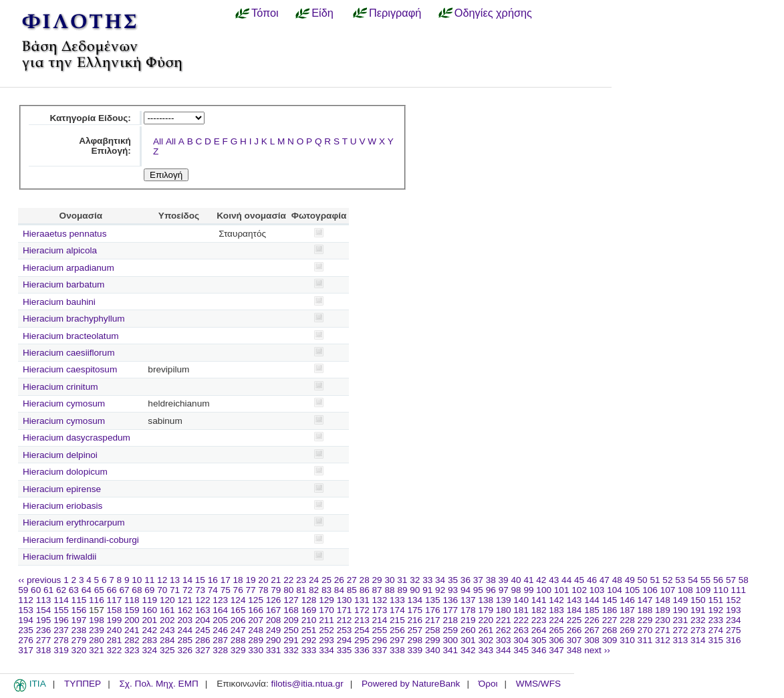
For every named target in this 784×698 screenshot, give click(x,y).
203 (185, 620)
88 (389, 590)
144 (592, 600)
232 (698, 620)
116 (97, 600)
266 (574, 630)
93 (453, 590)
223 (539, 620)
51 (655, 580)
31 (402, 580)
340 (433, 650)
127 (291, 600)
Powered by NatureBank (411, 684)
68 (137, 590)
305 (539, 640)
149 (681, 600)
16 (213, 580)
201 (149, 620)
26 (339, 580)
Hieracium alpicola (60, 250)
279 (79, 640)
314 (698, 640)
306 (556, 640)
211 (326, 620)
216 (415, 620)
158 (115, 610)
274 (715, 630)
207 (256, 620)
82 (314, 590)
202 (167, 620)
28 (365, 580)
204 (203, 620)
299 (433, 640)
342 (468, 650)
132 (380, 600)
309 (610, 640)
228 (627, 620)
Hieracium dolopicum (65, 472)
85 (352, 590)
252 (326, 630)
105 (633, 590)
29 (377, 580)
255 (380, 630)
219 (468, 620)
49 (630, 580)
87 (377, 590)
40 (516, 580)
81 (301, 590)
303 (504, 640)
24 (314, 580)
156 (79, 610)
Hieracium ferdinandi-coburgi (81, 540)
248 (256, 630)
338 (397, 650)
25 (326, 580)
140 (521, 600)
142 (556, 600)
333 (309, 650)
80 (288, 590)
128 (309, 600)
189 (663, 610)
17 (226, 580)
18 (238, 580)
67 (124, 590)
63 (74, 590)
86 (365, 590)
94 (466, 590)
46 (592, 580)
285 (185, 640)
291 (291, 640)
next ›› (597, 650)
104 (615, 590)
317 (26, 650)
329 (238, 650)
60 (36, 590)
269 (627, 630)
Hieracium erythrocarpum (74, 522)
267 (592, 630)
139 (504, 600)
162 (185, 610)
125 (256, 600)
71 (175, 590)
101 (562, 590)
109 (703, 590)
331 (274, 650)
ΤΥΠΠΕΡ (83, 684)
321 (97, 650)
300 (450, 640)
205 (220, 620)
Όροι (488, 684)
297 (397, 640)
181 (521, 610)
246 (220, 630)
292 (309, 640)
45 (579, 580)
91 (427, 590)
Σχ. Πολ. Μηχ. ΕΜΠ (158, 684)
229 (645, 620)
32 (415, 580)
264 (539, 630)
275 (734, 630)
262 (504, 630)
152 (734, 600)
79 (276, 590)
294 (345, 640)
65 (99, 590)
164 (220, 610)
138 (486, 600)
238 (79, 630)
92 (440, 590)
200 (132, 620)
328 (220, 650)
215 (397, 620)
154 (44, 610)
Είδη (322, 13)
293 (326, 640)
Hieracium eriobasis (62, 506)
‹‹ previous (39, 580)
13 (175, 580)
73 (200, 590)
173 (380, 610)
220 (486, 620)
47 (605, 580)
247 (238, 630)
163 (203, 610)
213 (362, 620)
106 (650, 590)
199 (115, 620)
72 (187, 590)
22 (288, 580)
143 (574, 600)
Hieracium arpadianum (69, 268)
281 (115, 640)
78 (263, 590)
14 (187, 580)
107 (668, 590)
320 (79, 650)
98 (516, 590)
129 (326, 600)
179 (486, 610)
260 (468, 630)
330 (256, 650)
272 (681, 630)
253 (345, 630)
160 (149, 610)
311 (645, 640)
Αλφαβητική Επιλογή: (105, 146)
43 (554, 580)
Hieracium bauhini (59, 302)
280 (97, 640)
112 (26, 600)
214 (380, 620)
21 (276, 580)
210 (309, 620)
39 (504, 580)
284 (167, 640)
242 (149, 630)
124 (238, 600)
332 (291, 650)
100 (544, 590)
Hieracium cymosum (64, 403)
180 (504, 610)
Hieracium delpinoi (60, 455)
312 (663, 640)
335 (345, 650)
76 (238, 590)
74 (213, 590)
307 (574, 640)
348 (574, 650)
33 (427, 580)
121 (185, 600)
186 (610, 610)
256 (397, 630)
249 (274, 630)
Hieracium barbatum (63, 284)
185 (592, 610)
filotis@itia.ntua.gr (307, 684)
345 (521, 650)
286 (203, 640)
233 (715, 620)
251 (309, 630)
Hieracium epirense (62, 489)
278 (61, 640)
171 (345, 610)
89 (402, 590)
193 (734, 610)
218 (450, 620)
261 (486, 630)
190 (681, 610)
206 (238, 620)
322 (115, 650)
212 (345, 620)
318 (44, 650)
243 (167, 630)
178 (468, 610)
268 (610, 630)
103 (597, 590)
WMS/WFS (538, 684)
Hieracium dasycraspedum (77, 438)
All (158, 141)
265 (556, 630)
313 (681, 640)
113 (44, 600)
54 (693, 580)
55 (705, 580)
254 (362, 630)
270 (645, 630)
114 (61, 600)
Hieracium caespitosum (70, 369)
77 (251, 590)
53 (680, 580)
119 (149, 600)
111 (739, 590)
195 (44, 620)
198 (97, 620)
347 (556, 650)
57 (731, 580)
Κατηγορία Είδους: (90, 118)
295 (362, 640)
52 (667, 580)
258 (433, 630)
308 (592, 640)
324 (149, 650)
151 (715, 600)
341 (450, 650)
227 (610, 620)
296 (380, 640)
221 (504, 620)
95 (478, 590)
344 (504, 650)
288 (238, 640)
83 (326, 590)
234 (734, 620)
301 (468, 640)
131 (362, 600)
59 (23, 590)
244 (185, 630)
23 (301, 580)
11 (149, 580)
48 (617, 580)
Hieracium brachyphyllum (74, 319)
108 (685, 590)
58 (744, 580)
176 (433, 610)
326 (185, 650)
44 (566, 580)
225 (574, 620)
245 (203, 630)
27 (352, 580)
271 (663, 630)
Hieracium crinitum (60, 387)
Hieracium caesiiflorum (69, 353)
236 (44, 630)
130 (345, 600)
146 (627, 600)
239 (97, 630)
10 (137, 580)
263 (521, 630)
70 (162, 590)
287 (220, 640)
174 (397, 610)
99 (528, 590)
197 (79, 620)
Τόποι (265, 13)
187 (627, 610)
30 (389, 580)
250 (291, 630)
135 (433, 600)
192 (715, 610)
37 (478, 580)
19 (250, 580)
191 (698, 610)
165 (238, 610)
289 (256, 640)
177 (450, 610)
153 (26, 610)
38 (491, 580)
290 (274, 640)
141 (539, 600)
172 (362, 610)
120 (167, 600)
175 (415, 610)
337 (380, 650)
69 (149, 590)
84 (339, 590)
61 (48, 590)
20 (263, 580)
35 (453, 580)
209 (291, 620)
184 (574, 610)
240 (115, 630)
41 (528, 580)
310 (627, 640)
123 (220, 600)
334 (326, 650)
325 (167, 650)
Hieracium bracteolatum (71, 336)
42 (541, 580)
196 (61, 620)
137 (468, 600)
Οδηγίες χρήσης (493, 13)
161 (167, 610)
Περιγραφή (395, 13)
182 (539, 610)
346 (539, 650)
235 (26, 630)
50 (643, 580)
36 (466, 580)
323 (132, 650)
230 (663, 620)
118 (132, 600)
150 (698, 600)
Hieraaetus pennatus (64, 234)
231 (681, 620)
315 (715, 640)
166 (256, 610)
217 (433, 620)
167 (274, 610)
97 (504, 590)
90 (415, 590)
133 (397, 600)
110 (721, 590)
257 (415, 630)
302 (486, 640)
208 (274, 620)
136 (450, 600)
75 (226, 590)
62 (61, 590)
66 (112, 590)
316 (734, 640)
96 (491, 590)
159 (132, 610)
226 (592, 620)
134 (415, 600)
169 (309, 610)
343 (486, 650)
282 (132, 640)
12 (162, 580)
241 (132, 630)
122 (203, 600)
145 (610, 600)
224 (556, 620)
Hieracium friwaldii (59, 557)
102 (579, 590)
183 (556, 610)
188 (645, 610)
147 (645, 600)
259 (450, 630)
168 (291, 610)
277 (44, 640)
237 (61, 630)
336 (362, 650)
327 (203, 650)
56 (718, 580)
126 (274, 600)
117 (115, 600)
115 (79, 600)
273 (698, 630)
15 (200, 580)
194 (26, 620)
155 (61, 610)
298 (415, 640)
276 (26, 640)
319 (61, 650)
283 (149, 640)
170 (326, 610)
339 (415, 650)
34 (440, 580)
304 (521, 640)
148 (663, 600)
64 (87, 590)
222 (521, 620)
